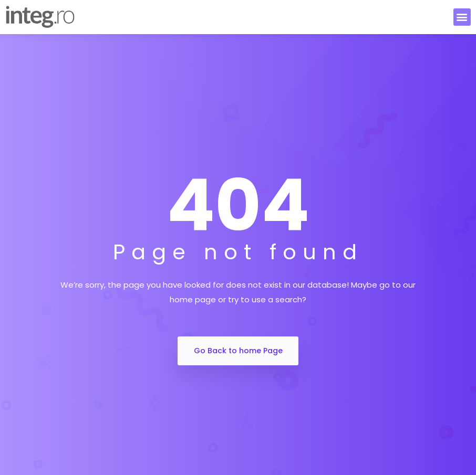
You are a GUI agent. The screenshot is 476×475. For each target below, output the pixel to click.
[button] (462, 17)
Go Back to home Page (238, 351)
